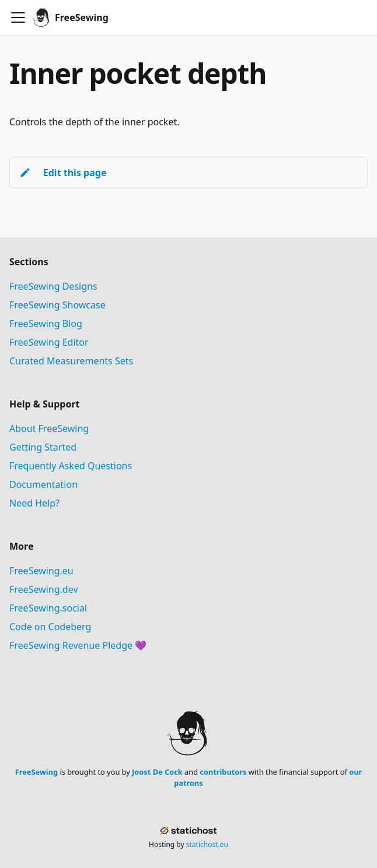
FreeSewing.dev (44, 589)
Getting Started (43, 447)
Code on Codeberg (50, 627)
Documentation (43, 484)
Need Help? (34, 503)
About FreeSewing (49, 428)
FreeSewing (36, 772)
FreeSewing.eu (41, 571)
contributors (223, 772)
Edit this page (63, 173)
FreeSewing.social (48, 608)
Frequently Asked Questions (71, 466)
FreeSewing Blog (46, 324)
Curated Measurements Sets (71, 361)
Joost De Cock (157, 772)
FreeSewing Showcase (57, 305)
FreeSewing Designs (53, 286)
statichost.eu (207, 844)
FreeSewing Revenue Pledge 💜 (78, 645)
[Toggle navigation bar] (18, 17)
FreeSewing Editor (49, 342)
